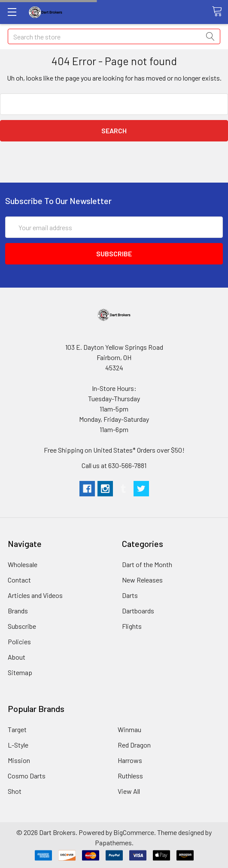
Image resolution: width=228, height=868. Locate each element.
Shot (15, 791)
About (17, 657)
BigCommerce (134, 832)
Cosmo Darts (27, 776)
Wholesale (23, 564)
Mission (19, 760)
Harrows (130, 760)
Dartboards (138, 611)
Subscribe (22, 626)
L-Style (18, 745)
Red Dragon (134, 745)
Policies (19, 641)
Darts (130, 595)
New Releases (142, 580)
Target (17, 729)
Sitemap (20, 672)
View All (129, 791)
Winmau (129, 729)
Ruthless (130, 776)
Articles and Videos (35, 595)
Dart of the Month (147, 564)
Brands (18, 611)
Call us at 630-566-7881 (114, 465)
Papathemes (113, 842)
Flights (132, 626)
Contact (19, 580)
